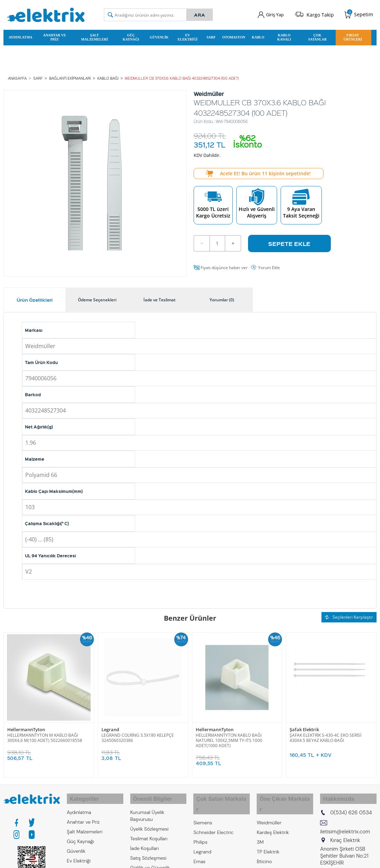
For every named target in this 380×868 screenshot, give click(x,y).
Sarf (211, 36)
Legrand (110, 726)
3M (260, 825)
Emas (199, 844)
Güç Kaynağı (131, 36)
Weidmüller (269, 805)
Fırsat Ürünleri (353, 36)
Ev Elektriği (188, 36)
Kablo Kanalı (284, 36)
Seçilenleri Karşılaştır (349, 614)
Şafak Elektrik (304, 726)
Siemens (203, 805)
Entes (200, 854)
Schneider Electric (213, 815)
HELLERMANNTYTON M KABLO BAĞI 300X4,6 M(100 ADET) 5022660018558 (45, 734)
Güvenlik (159, 36)
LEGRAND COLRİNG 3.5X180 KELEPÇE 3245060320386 (138, 734)
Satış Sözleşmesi (148, 851)
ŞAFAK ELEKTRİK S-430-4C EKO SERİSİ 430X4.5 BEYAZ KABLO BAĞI (325, 734)
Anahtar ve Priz (54, 36)
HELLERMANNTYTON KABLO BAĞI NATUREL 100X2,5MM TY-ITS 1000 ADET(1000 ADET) (229, 737)
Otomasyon (234, 36)
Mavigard (267, 854)
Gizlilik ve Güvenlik (150, 861)
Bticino (264, 844)
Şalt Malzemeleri (94, 36)
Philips (200, 825)
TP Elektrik (268, 834)
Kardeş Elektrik (273, 815)
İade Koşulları (145, 841)
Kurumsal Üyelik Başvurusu (147, 809)
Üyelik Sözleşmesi (149, 822)
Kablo (258, 36)
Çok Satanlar (317, 36)
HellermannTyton (26, 726)
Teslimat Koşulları (149, 832)
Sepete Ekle (289, 240)
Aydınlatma (20, 36)
